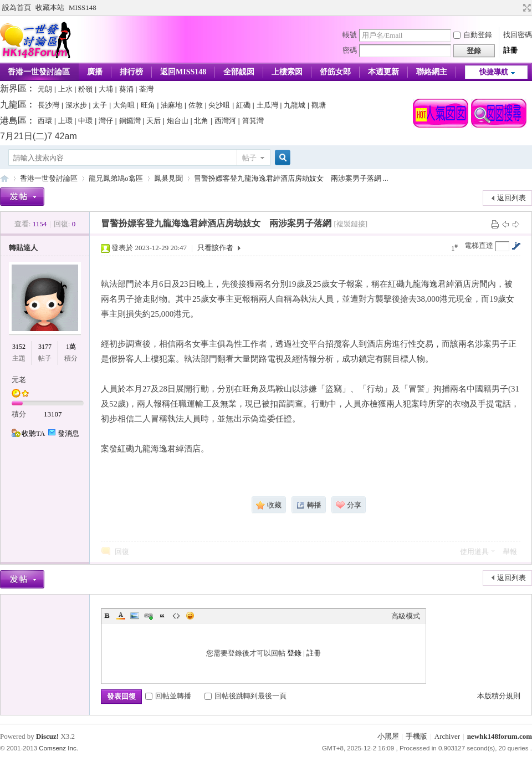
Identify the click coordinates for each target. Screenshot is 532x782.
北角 (201, 121)
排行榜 (131, 72)
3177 (45, 347)
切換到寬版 (526, 8)
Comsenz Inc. (58, 748)
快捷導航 (494, 72)
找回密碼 (518, 35)
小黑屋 (388, 736)
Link (149, 616)
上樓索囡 (287, 72)
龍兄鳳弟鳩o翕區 (116, 178)
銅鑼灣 (130, 121)
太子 (100, 105)
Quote (162, 616)
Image (135, 616)
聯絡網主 (432, 72)
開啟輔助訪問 (516, 8)
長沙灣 (48, 105)
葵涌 (126, 89)
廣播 (95, 72)
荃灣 (146, 89)
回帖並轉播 (168, 696)
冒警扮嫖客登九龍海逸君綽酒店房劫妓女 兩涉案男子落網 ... (291, 178)
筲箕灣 (253, 121)
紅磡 (243, 105)
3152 (19, 347)
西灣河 (225, 121)
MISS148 (83, 7)
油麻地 (172, 105)
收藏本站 (50, 7)
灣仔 (106, 121)
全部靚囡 (239, 72)
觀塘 (319, 105)
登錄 (294, 653)
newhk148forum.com (500, 736)
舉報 (510, 552)
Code (176, 616)
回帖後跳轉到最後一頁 (245, 696)
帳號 (350, 35)
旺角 (148, 105)
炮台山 (178, 121)
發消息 (68, 433)
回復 (122, 552)
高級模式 (406, 616)
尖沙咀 (219, 105)
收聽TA (33, 433)
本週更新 (383, 72)
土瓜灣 (267, 105)
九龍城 (295, 105)
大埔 (106, 89)
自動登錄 (473, 35)
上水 (65, 89)
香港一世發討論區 (49, 178)
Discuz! (47, 736)
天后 (154, 121)
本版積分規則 (499, 696)
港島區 (13, 121)
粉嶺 (85, 89)
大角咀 (124, 105)
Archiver (447, 736)
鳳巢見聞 (168, 178)
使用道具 (474, 552)
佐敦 (196, 105)
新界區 (13, 88)
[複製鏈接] (351, 224)
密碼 (350, 50)
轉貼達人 (23, 248)
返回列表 (511, 198)
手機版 (416, 736)
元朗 (45, 89)
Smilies (190, 616)
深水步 (76, 105)
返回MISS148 (183, 72)
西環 (45, 121)
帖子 (249, 158)
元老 (19, 380)
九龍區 (13, 105)
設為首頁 (17, 7)
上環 (65, 121)
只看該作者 (215, 248)
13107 (53, 414)
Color (121, 616)
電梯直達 (479, 245)
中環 (85, 121)
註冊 (510, 50)
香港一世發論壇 (4, 178)
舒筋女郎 (335, 72)
